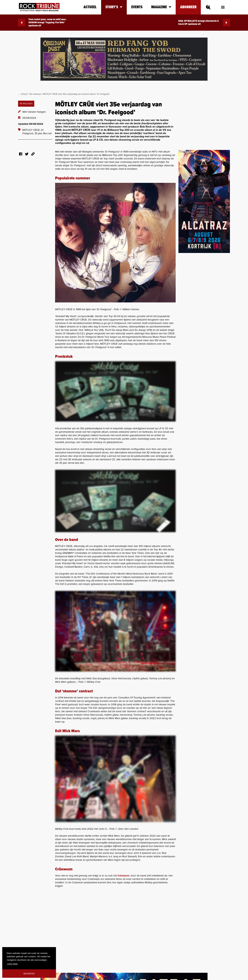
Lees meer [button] (12, 964)
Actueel (90, 7)
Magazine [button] (161, 7)
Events (137, 7)
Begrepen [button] (29, 974)
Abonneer (188, 7)
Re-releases (35, 94)
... (19, 94)
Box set (47, 133)
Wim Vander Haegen (34, 112)
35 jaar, (39, 133)
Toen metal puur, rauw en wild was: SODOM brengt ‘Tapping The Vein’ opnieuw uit (42, 23)
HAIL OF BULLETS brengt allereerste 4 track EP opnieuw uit (204, 23)
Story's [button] (114, 7)
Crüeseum (123, 876)
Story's (25, 94)
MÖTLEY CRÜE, (32, 130)
